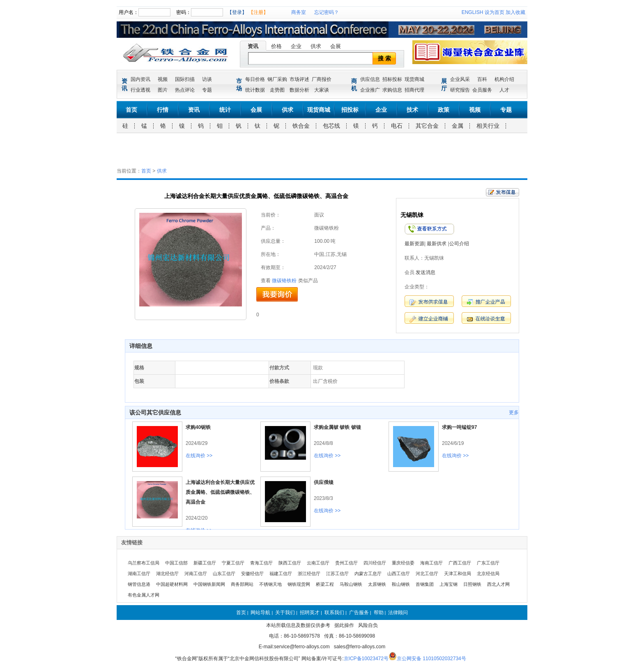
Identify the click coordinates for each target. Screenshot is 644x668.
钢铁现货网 (299, 584)
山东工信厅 (224, 574)
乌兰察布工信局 (144, 563)
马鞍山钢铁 (351, 584)
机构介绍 (504, 79)
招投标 (350, 110)
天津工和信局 (458, 574)
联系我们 (334, 613)
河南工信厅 (196, 574)
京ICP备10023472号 (366, 659)
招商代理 (414, 90)
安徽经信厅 (252, 574)
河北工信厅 (427, 574)
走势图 (277, 90)
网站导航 (260, 613)
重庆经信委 (403, 563)
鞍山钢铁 (401, 584)
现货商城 (414, 79)
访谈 (207, 79)
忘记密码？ (327, 12)
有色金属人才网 (144, 595)
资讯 (253, 46)
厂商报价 (322, 79)
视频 (163, 79)
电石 (397, 126)
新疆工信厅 (205, 563)
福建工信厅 (281, 574)
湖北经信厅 (167, 574)
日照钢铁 (472, 584)
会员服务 (482, 90)
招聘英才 (310, 613)
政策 (444, 110)
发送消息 (425, 272)
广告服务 (359, 613)
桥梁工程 (325, 584)
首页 (131, 110)
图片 (163, 90)
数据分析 (299, 90)
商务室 (299, 12)
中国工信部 (176, 563)
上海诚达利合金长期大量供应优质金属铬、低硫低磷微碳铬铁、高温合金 (220, 492)
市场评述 (299, 79)
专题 (207, 90)
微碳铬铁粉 (284, 281)
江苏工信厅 (337, 574)
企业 (296, 46)
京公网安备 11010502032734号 (431, 659)
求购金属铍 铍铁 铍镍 (337, 427)
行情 (163, 110)
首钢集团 (425, 584)
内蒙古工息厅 (368, 574)
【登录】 (237, 12)
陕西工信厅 (290, 563)
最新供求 (437, 244)
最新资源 (414, 244)
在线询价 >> (199, 456)
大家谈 (322, 90)
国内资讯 (140, 79)
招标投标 (392, 79)
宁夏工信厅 (233, 563)
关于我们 (285, 613)
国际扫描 (185, 79)
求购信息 (392, 90)
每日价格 (255, 79)
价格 (276, 46)
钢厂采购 (277, 79)
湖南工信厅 (139, 574)
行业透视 (140, 90)
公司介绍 (459, 244)
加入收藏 (515, 12)
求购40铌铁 (198, 427)
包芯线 (331, 126)
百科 (482, 79)
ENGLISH (473, 12)
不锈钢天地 (270, 584)
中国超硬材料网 (172, 584)
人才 (504, 90)
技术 (412, 110)
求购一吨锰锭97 (459, 427)
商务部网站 (242, 584)
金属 (458, 126)
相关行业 (488, 126)
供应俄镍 (324, 482)
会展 (336, 46)
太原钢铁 (377, 584)
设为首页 (494, 12)
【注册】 (258, 12)
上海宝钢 (448, 584)
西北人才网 (498, 584)
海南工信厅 (431, 563)
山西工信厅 (399, 574)
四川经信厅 (375, 563)
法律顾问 (398, 613)
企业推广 (370, 90)
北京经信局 (488, 574)
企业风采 (460, 79)
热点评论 (185, 90)
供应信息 (370, 79)
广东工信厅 (488, 563)
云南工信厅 (318, 563)
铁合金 (301, 126)
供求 (316, 46)
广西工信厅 (460, 563)
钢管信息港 (139, 584)
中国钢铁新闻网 (209, 584)
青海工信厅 (261, 563)
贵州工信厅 (346, 563)
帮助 (379, 613)
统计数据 (255, 90)
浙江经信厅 (309, 574)
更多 (514, 412)
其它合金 (427, 126)
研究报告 (460, 90)
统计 (225, 110)
